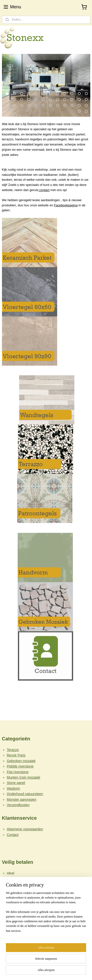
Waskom (13, 788)
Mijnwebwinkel (46, 971)
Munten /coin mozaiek (24, 777)
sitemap (37, 963)
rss (45, 963)
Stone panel (16, 783)
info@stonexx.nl (14, 930)
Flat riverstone (18, 772)
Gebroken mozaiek (21, 761)
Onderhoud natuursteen (25, 794)
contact (44, 190)
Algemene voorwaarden (25, 829)
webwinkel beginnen (61, 963)
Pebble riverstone (20, 766)
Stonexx (12, 940)
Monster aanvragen (22, 800)
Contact (13, 835)
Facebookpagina (66, 205)
